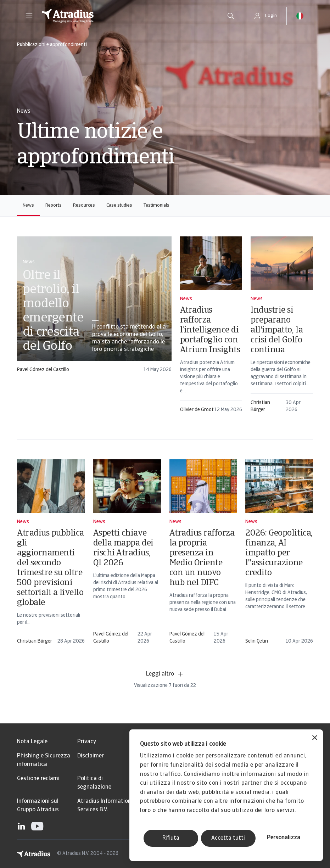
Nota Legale (32, 742)
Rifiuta (171, 838)
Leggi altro (165, 674)
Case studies (119, 205)
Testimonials (156, 205)
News (28, 205)
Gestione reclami (38, 779)
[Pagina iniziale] (127, 16)
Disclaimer (91, 756)
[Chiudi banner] (315, 738)
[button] (29, 16)
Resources (84, 205)
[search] (231, 16)
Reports (54, 205)
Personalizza (284, 838)
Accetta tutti (228, 838)
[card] (94, 308)
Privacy (87, 742)
